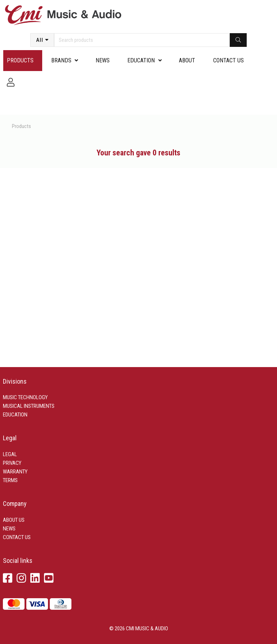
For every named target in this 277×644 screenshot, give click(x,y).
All (40, 40)
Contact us (228, 60)
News (103, 60)
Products (20, 60)
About (187, 60)
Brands (61, 60)
